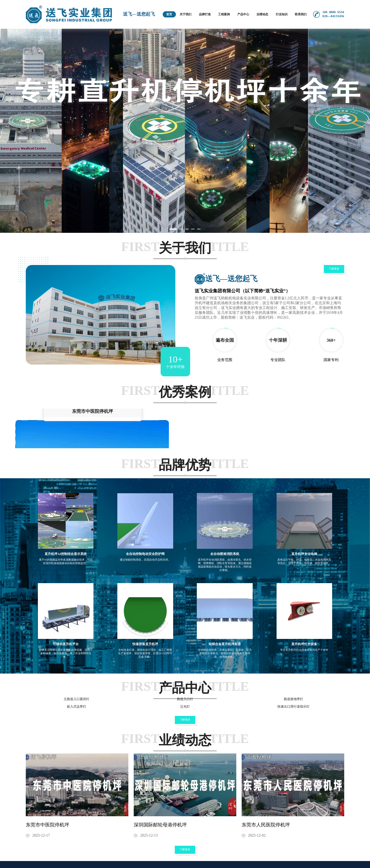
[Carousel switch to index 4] (193, 229)
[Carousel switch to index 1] (173, 229)
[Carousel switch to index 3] (187, 229)
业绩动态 (262, 14)
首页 (169, 14)
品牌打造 (205, 14)
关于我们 (186, 14)
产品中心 (243, 14)
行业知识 (282, 14)
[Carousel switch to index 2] (181, 229)
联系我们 (301, 14)
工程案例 (224, 14)
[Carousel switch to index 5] (199, 229)
